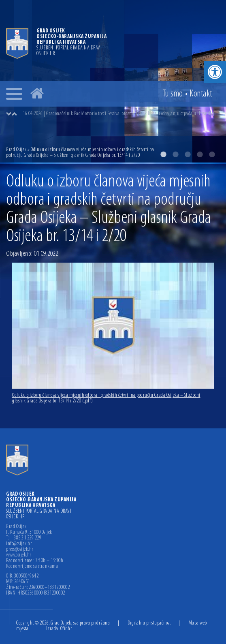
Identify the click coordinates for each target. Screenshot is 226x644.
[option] (121, 114)
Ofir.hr (66, 629)
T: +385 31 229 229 (24, 538)
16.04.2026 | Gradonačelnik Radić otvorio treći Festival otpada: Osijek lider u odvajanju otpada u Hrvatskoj (119, 114)
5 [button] (212, 154)
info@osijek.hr (19, 544)
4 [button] (200, 154)
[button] (215, 72)
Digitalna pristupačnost (149, 623)
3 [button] (188, 154)
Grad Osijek (17, 150)
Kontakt (201, 94)
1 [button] (163, 154)
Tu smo (173, 94)
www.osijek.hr (19, 555)
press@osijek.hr (20, 550)
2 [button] (175, 154)
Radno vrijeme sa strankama (32, 567)
